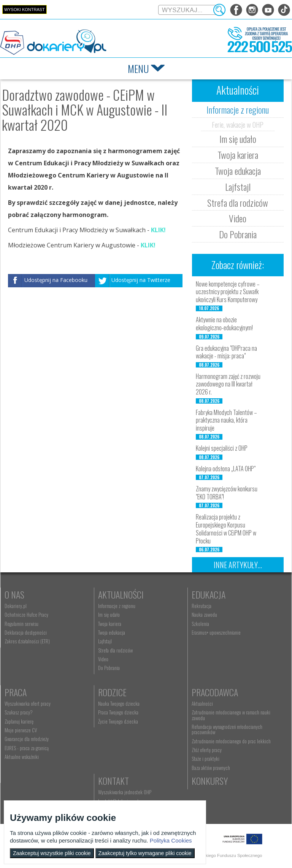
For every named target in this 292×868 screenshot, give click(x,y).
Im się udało (238, 139)
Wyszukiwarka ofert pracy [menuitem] (28, 703)
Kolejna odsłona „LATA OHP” (226, 469)
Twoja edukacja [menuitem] (112, 632)
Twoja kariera (238, 155)
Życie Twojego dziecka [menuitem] (118, 721)
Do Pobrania (238, 234)
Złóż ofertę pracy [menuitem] (207, 750)
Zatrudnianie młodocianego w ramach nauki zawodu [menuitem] (231, 715)
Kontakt (113, 781)
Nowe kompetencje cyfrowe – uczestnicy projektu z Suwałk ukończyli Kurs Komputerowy (228, 292)
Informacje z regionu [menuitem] (117, 606)
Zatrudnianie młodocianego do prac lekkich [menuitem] (231, 741)
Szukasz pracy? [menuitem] (19, 712)
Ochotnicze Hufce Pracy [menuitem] (26, 615)
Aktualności (121, 594)
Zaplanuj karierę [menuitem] (19, 721)
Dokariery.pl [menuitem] (16, 606)
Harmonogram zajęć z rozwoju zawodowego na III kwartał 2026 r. (228, 384)
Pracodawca (215, 692)
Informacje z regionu (238, 109)
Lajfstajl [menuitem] (105, 641)
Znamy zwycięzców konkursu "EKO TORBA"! (227, 493)
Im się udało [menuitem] (109, 615)
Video (238, 218)
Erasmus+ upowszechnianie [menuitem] (216, 632)
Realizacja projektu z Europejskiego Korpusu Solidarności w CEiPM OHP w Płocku (226, 529)
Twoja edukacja (238, 171)
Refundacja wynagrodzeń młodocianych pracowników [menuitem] (227, 729)
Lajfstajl (238, 187)
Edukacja (209, 594)
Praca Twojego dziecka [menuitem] (118, 712)
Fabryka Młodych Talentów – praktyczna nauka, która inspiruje (226, 420)
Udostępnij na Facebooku (56, 280)
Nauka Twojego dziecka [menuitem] (119, 703)
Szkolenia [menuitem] (200, 624)
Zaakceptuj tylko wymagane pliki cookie (145, 853)
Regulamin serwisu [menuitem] (21, 624)
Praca (16, 692)
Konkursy (210, 781)
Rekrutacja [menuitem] (202, 606)
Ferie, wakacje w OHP (238, 124)
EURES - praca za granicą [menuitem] (27, 748)
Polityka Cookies (171, 840)
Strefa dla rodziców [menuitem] (115, 650)
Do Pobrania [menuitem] (109, 668)
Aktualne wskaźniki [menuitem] (22, 757)
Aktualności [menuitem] (202, 703)
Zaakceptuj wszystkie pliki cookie (52, 853)
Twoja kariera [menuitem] (110, 624)
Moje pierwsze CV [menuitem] (21, 730)
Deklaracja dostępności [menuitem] (26, 632)
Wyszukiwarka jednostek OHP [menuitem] (125, 792)
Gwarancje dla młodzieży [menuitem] (27, 739)
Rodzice (112, 692)
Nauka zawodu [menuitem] (204, 615)
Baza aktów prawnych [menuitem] (211, 768)
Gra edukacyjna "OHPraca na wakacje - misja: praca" (226, 352)
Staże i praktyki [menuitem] (206, 759)
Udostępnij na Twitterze (141, 280)
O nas (14, 594)
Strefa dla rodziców (238, 203)
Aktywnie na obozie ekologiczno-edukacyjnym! (224, 324)
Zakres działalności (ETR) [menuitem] (27, 641)
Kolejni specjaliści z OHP (222, 448)
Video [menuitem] (103, 659)
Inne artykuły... (238, 565)
